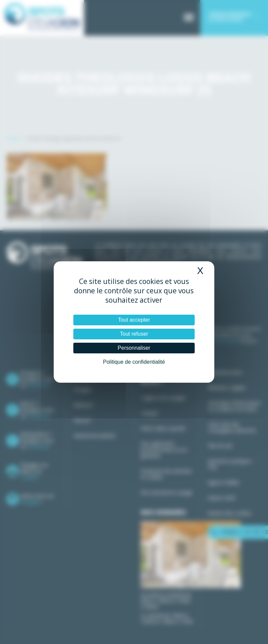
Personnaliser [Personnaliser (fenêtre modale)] (134, 348)
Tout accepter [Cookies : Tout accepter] (134, 320)
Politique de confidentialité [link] (134, 362)
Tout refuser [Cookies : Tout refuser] (134, 334)
